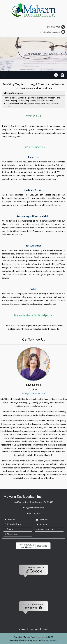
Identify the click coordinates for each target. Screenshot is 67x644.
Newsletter (11, 534)
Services (10, 519)
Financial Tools (13, 524)
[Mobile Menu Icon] (3, 75)
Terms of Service (49, 640)
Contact (10, 529)
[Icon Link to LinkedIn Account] (56, 75)
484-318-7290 (56, 27)
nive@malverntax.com (52, 32)
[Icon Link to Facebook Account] (62, 75)
